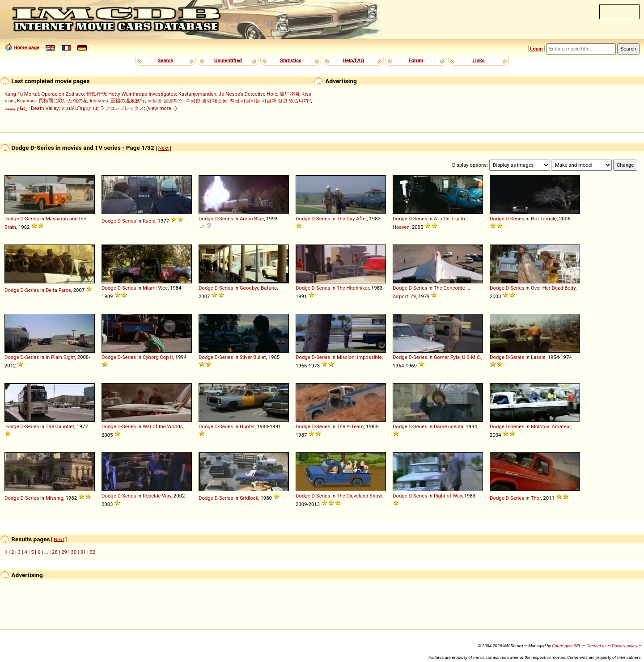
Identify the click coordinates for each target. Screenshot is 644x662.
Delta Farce (58, 290)
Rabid (149, 221)
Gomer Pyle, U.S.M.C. (458, 357)
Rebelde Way (157, 496)
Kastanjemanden (197, 94)
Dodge (12, 219)
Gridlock (249, 498)
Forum (416, 60)
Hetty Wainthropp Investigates (142, 94)
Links (478, 60)
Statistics (291, 60)
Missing (55, 498)
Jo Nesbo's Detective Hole (248, 94)
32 (93, 552)
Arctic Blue (252, 219)
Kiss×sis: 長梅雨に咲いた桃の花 (52, 101)
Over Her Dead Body (553, 288)
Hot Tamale (544, 219)
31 (83, 552)
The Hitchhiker (353, 288)
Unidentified (228, 60)
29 (64, 552)
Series (32, 219)
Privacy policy (625, 646)
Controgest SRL (566, 646)
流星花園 (289, 94)
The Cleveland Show (359, 496)
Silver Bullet (253, 357)
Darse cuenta (449, 426)
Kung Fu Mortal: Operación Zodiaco (44, 94)
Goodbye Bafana (258, 288)
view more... (162, 108)
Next (163, 148)
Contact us (596, 646)
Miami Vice (155, 288)
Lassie (538, 357)
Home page (26, 47)
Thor (536, 498)
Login (536, 49)
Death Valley (45, 108)
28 (55, 552)
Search (165, 60)
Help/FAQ (353, 60)
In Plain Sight (60, 357)
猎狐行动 (96, 94)
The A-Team (350, 426)
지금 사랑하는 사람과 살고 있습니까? (271, 101)
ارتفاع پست (17, 108)
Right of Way (448, 496)
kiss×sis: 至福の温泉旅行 (117, 101)
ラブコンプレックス (122, 108)
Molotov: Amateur (551, 426)
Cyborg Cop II (158, 357)
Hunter (247, 426)
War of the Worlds (163, 426)
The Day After (352, 219)
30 (74, 552)
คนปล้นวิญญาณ (79, 108)
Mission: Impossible (359, 357)
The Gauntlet (60, 426)
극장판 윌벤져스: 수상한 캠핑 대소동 (187, 101)
